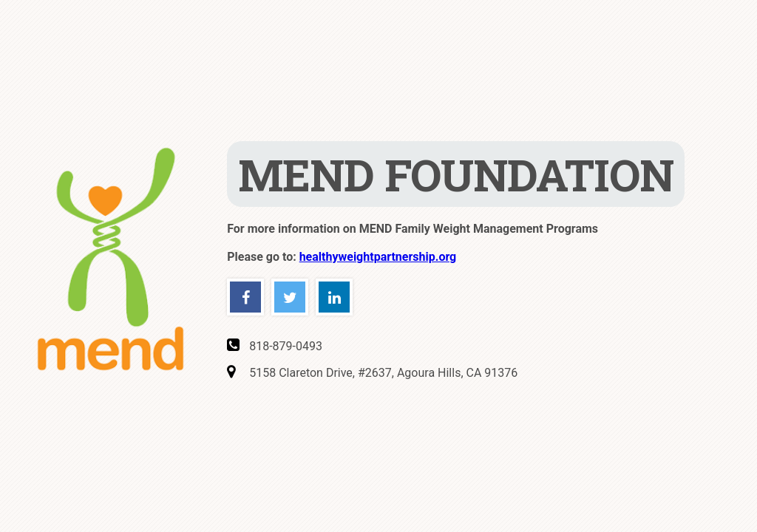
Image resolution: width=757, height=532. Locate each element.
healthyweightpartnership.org (378, 257)
